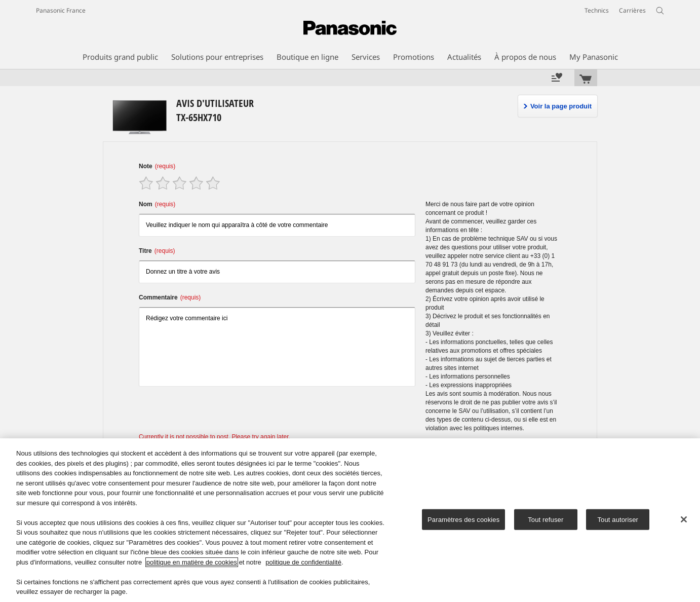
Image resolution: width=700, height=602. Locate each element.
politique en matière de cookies (192, 562)
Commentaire (170, 297)
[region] (350, 520)
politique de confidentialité (303, 562)
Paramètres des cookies (463, 519)
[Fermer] (684, 519)
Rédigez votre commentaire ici (277, 347)
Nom (157, 204)
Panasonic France (61, 10)
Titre (157, 251)
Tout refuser (546, 519)
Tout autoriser (618, 519)
